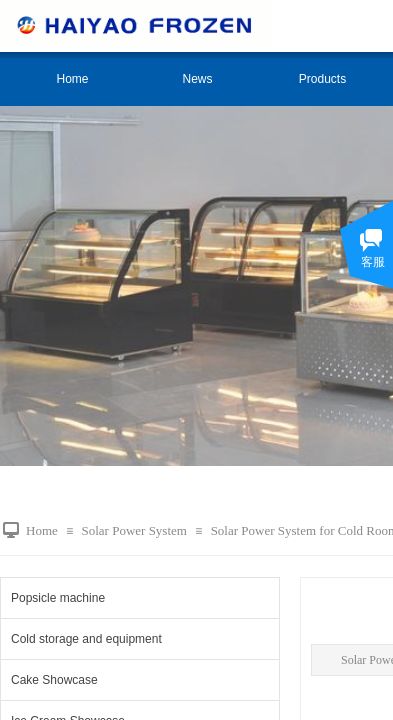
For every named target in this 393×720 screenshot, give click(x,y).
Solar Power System (133, 530)
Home (72, 79)
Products (322, 79)
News (197, 79)
